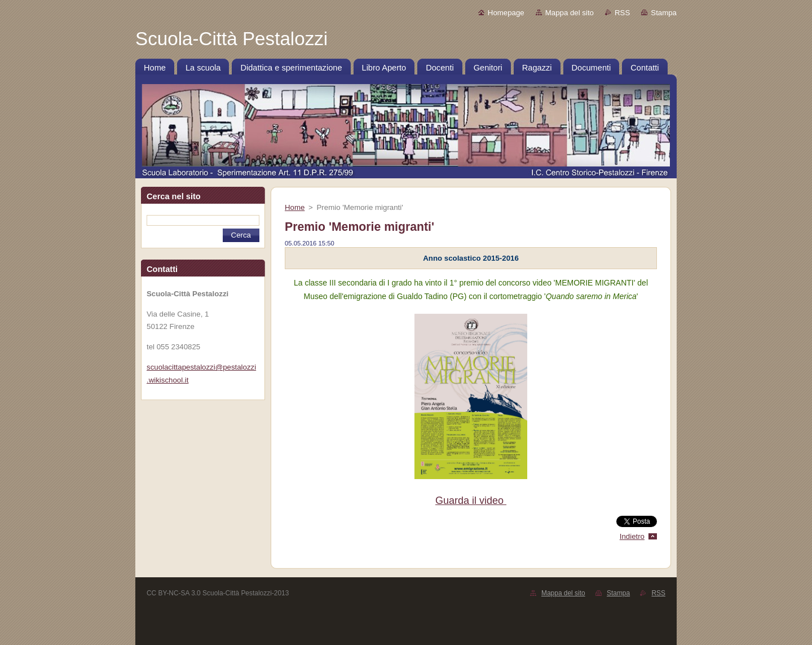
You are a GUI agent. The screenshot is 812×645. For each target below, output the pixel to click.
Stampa (664, 13)
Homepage (506, 13)
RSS (622, 13)
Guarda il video (471, 501)
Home (295, 207)
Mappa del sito (570, 13)
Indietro (632, 536)
